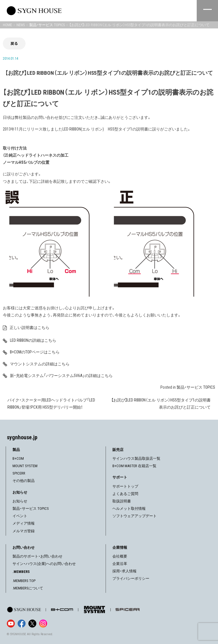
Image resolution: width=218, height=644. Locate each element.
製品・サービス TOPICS (196, 387)
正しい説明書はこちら (30, 328)
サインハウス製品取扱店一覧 (136, 458)
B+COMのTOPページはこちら (35, 352)
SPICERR (19, 473)
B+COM (18, 458)
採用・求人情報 (124, 571)
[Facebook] (22, 624)
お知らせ (20, 501)
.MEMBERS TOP (24, 581)
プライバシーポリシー (131, 578)
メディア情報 (24, 523)
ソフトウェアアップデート (135, 516)
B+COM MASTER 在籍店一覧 (134, 466)
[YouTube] (11, 624)
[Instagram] (43, 624)
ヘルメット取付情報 (129, 509)
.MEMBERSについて (28, 588)
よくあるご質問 (125, 494)
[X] (32, 624)
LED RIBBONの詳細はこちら (33, 340)
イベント (20, 516)
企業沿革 (120, 564)
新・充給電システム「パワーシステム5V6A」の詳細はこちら (61, 376)
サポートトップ (125, 486)
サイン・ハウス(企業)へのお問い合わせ (44, 564)
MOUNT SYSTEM (25, 466)
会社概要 (120, 556)
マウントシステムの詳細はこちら (40, 364)
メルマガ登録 (24, 531)
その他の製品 (24, 481)
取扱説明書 (122, 501)
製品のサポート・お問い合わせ (37, 556)
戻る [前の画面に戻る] (14, 43)
